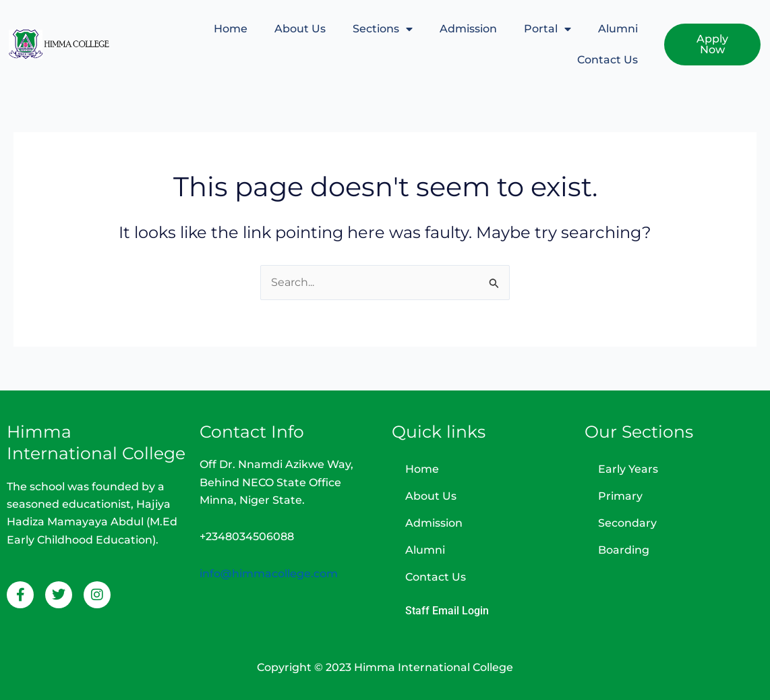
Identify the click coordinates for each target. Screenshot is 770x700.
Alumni (617, 29)
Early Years (628, 469)
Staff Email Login (447, 611)
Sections (382, 29)
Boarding (624, 550)
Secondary (627, 523)
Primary (620, 496)
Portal (547, 29)
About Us (299, 29)
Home (230, 29)
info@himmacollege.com (269, 574)
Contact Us (607, 60)
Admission (468, 29)
